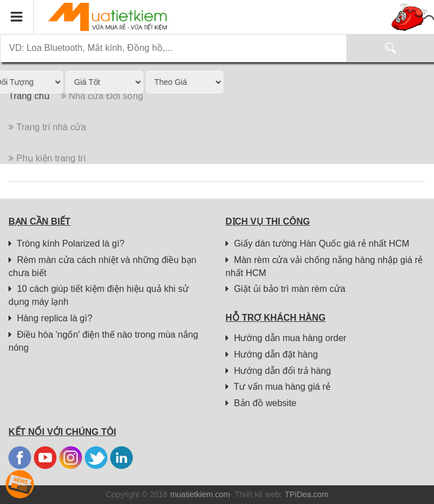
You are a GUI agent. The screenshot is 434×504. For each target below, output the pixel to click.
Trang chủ (29, 107)
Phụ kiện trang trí (47, 169)
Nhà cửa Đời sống (102, 107)
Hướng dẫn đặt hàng (272, 354)
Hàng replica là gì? (50, 318)
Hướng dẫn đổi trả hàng (278, 371)
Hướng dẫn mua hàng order (286, 338)
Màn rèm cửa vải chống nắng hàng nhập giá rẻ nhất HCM (324, 266)
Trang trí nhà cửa (47, 138)
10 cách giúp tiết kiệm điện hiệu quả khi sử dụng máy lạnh (99, 295)
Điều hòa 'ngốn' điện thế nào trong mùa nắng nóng (103, 341)
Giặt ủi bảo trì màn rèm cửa (285, 289)
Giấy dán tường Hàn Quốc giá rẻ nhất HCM (317, 244)
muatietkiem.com (200, 494)
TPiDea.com (307, 494)
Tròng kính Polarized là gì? (66, 244)
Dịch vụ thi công (268, 221)
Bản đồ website (261, 403)
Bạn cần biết (40, 221)
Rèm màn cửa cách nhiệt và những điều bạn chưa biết (103, 266)
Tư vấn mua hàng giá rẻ (278, 387)
